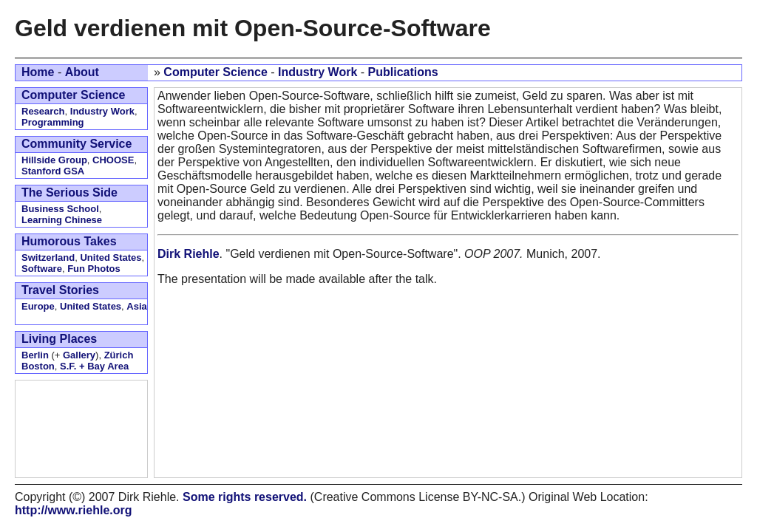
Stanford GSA (53, 171)
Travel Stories (60, 290)
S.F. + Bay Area (94, 366)
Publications (403, 72)
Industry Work (318, 72)
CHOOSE (113, 160)
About (82, 72)
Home (38, 72)
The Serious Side (69, 192)
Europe (38, 306)
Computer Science (215, 72)
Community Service (77, 144)
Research (43, 111)
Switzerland (48, 258)
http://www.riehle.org (74, 510)
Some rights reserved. (245, 497)
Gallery (79, 355)
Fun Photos (94, 269)
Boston (38, 366)
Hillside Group (54, 160)
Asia (136, 306)
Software (42, 269)
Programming (53, 122)
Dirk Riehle (189, 254)
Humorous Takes (69, 241)
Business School (60, 209)
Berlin (35, 355)
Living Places (59, 339)
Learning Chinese (62, 220)
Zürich (119, 355)
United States (111, 258)
